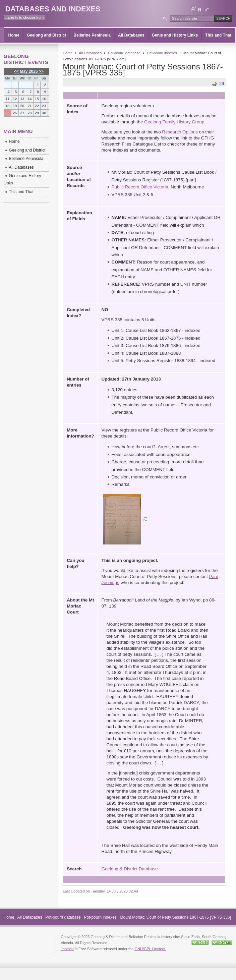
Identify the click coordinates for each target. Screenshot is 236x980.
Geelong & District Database (130, 869)
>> (41, 71)
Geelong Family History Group (174, 122)
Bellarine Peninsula (92, 35)
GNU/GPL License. (150, 949)
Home (14, 35)
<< (16, 71)
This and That (218, 35)
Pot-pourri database (124, 53)
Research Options (180, 132)
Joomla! (67, 949)
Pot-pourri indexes (162, 53)
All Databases (131, 35)
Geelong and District (46, 35)
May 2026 (29, 71)
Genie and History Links (175, 35)
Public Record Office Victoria (140, 187)
